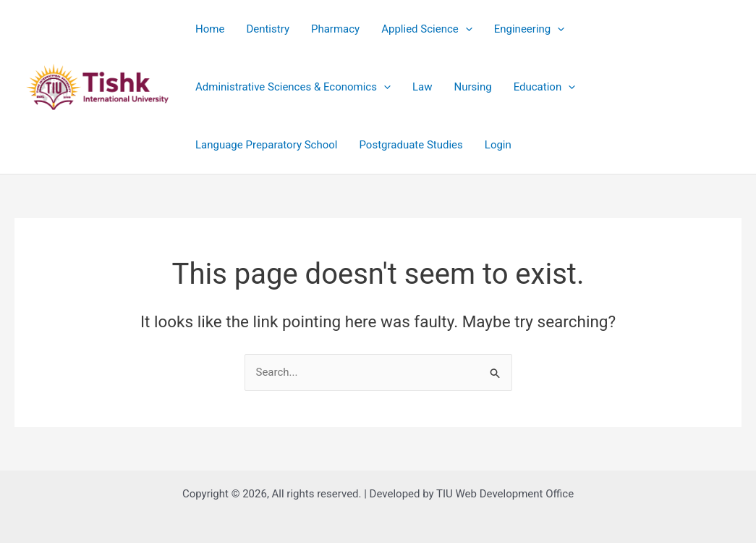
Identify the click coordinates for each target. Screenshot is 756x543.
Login (498, 145)
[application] (466, 29)
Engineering (530, 29)
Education (545, 87)
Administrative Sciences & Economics (293, 87)
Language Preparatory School (267, 145)
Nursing (472, 87)
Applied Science (427, 29)
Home (210, 29)
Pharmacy (335, 29)
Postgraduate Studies (411, 145)
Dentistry (268, 29)
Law (422, 87)
